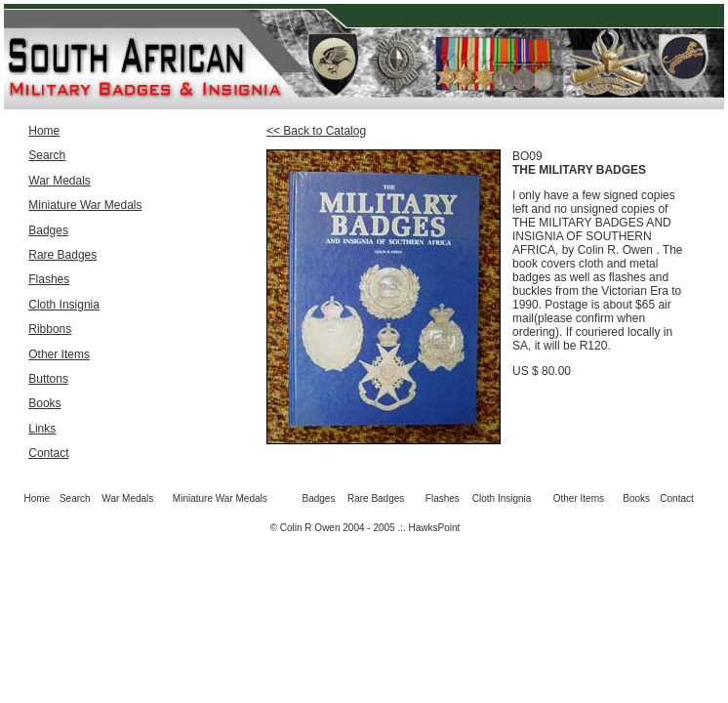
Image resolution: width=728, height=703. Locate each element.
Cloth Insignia (64, 305)
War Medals (60, 181)
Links (42, 429)
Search (47, 155)
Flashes (49, 279)
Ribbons (50, 329)
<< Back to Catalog (316, 131)
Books (44, 403)
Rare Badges (62, 255)
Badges (48, 230)
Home (44, 131)
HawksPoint (435, 528)
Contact (48, 453)
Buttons (48, 379)
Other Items (59, 354)
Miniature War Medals (85, 205)
